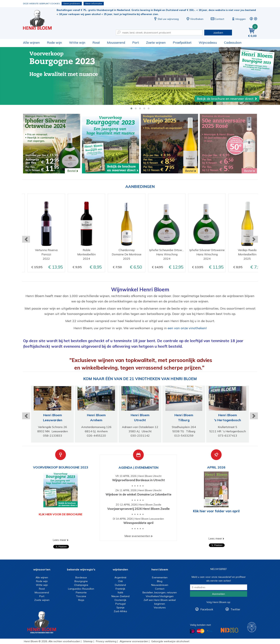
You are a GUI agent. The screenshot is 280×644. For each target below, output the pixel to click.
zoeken (218, 33)
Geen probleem (72, 3)
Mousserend (116, 42)
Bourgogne (81, 581)
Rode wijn (54, 42)
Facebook (207, 609)
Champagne (81, 585)
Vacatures (160, 607)
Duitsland (120, 585)
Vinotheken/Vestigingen (160, 596)
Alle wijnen (31, 42)
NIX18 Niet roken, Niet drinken (229, 630)
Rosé (96, 42)
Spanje (120, 607)
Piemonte (81, 592)
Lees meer (59, 540)
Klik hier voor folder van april (216, 511)
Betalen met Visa (210, 631)
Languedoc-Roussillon (81, 589)
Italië (120, 592)
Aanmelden (219, 594)
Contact (217, 19)
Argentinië (120, 577)
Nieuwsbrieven (160, 585)
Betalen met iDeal (192, 631)
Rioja (81, 600)
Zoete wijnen (156, 42)
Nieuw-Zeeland (120, 596)
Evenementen (160, 577)
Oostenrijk (120, 600)
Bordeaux (81, 577)
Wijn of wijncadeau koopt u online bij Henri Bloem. (40, 20)
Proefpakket (182, 42)
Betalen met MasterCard (201, 631)
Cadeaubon (233, 42)
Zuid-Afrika (120, 611)
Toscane (81, 596)
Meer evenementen (137, 536)
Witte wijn (77, 42)
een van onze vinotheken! (187, 328)
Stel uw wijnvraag (166, 19)
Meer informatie (94, 3)
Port (136, 42)
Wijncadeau (208, 42)
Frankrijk (120, 589)
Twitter (235, 609)
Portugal (120, 604)
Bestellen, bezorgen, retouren (160, 592)
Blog (160, 581)
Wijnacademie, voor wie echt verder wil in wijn (252, 627)
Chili (120, 581)
